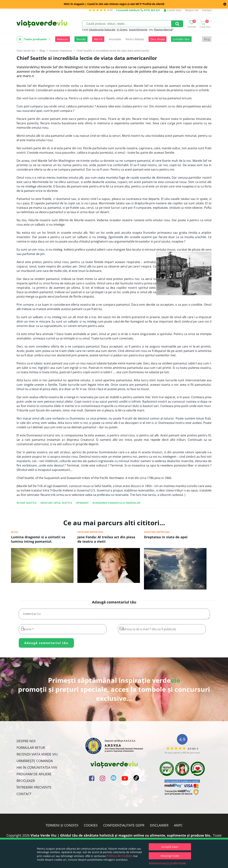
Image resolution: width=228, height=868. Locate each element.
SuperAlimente (138, 29)
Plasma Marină (163, 29)
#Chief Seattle (27, 503)
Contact (207, 10)
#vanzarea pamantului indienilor (116, 503)
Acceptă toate (170, 847)
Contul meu (173, 10)
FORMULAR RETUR (31, 749)
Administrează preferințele (167, 863)
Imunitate (115, 39)
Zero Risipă (157, 39)
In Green (122, 29)
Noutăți (81, 39)
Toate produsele (34, 39)
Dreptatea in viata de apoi (166, 537)
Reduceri (63, 39)
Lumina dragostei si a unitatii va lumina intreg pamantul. (38, 539)
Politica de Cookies (119, 856)
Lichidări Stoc (181, 39)
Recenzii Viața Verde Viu (37, 756)
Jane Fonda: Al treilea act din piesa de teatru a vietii (106, 539)
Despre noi (192, 10)
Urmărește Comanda (35, 762)
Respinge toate (170, 856)
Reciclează (26, 782)
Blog (207, 39)
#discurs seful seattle (56, 503)
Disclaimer (159, 827)
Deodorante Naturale (102, 29)
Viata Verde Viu (26, 51)
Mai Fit (98, 39)
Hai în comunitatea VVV (37, 769)
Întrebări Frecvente (34, 789)
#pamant (82, 503)
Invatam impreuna (90, 532)
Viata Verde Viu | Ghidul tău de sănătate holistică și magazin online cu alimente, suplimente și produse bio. (121, 837)
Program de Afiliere (34, 775)
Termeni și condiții (62, 827)
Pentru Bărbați (135, 39)
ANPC (178, 827)
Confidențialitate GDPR (124, 827)
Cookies (91, 827)
